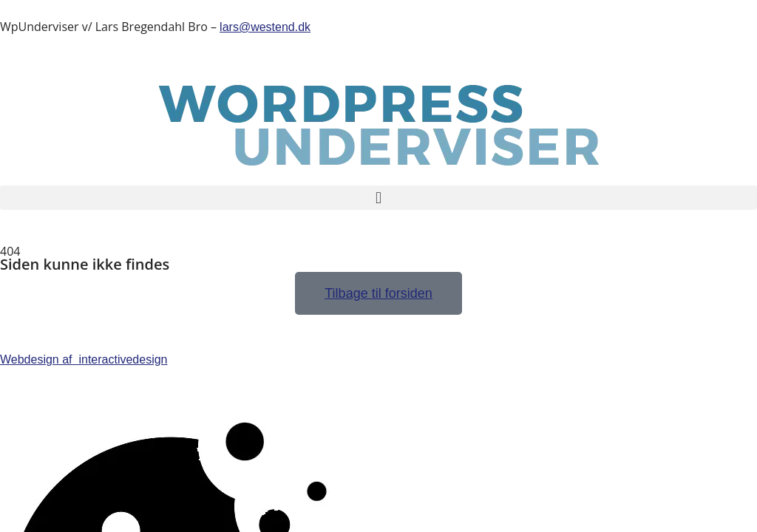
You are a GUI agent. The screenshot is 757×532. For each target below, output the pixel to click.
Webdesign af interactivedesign (84, 359)
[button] (378, 198)
